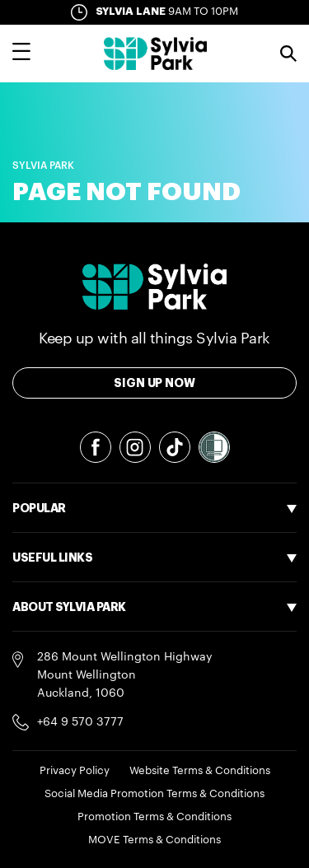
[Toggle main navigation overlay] (21, 54)
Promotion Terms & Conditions (154, 817)
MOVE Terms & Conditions (154, 840)
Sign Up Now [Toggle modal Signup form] (154, 383)
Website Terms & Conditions (200, 770)
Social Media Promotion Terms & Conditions (154, 793)
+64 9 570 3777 (80, 722)
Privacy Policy (75, 770)
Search (288, 54)
